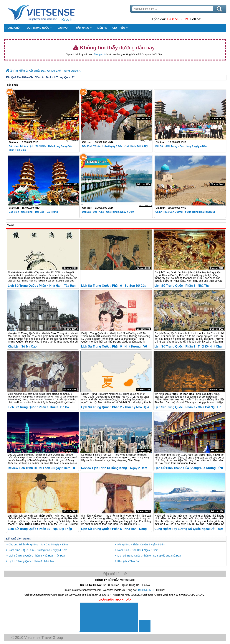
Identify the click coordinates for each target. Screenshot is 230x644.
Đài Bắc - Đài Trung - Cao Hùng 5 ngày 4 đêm (181, 146)
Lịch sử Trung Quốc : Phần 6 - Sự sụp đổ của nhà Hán (149, 556)
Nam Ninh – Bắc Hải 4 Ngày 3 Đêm (138, 550)
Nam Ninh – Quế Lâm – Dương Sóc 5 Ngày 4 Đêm (38, 550)
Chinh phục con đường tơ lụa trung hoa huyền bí (185, 212)
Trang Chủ (51, 12)
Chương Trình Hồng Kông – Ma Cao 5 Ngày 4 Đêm (38, 544)
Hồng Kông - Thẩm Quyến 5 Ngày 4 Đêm (141, 544)
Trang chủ (100, 54)
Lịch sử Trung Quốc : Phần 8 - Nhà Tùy (182, 286)
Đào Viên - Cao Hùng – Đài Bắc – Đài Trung (33, 212)
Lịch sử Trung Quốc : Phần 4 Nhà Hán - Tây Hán (42, 286)
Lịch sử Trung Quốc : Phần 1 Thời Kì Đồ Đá (38, 407)
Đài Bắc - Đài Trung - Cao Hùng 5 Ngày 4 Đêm (108, 212)
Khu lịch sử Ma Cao (22, 347)
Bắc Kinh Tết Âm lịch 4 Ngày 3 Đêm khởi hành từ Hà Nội (115, 146)
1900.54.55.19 (177, 19)
